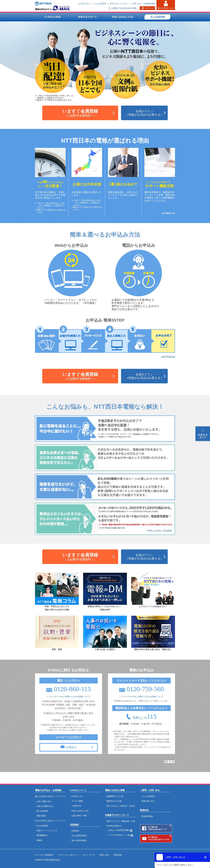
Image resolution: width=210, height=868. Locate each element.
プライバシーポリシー (68, 855)
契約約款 (118, 855)
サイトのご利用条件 (44, 855)
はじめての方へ (84, 4)
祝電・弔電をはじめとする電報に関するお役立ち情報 (57, 606)
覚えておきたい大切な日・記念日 (121, 806)
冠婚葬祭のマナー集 (115, 796)
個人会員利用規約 (79, 840)
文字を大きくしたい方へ (119, 4)
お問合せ (71, 747)
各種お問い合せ (148, 801)
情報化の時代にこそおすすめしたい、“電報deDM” (105, 606)
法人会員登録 (42, 826)
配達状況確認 (150, 4)
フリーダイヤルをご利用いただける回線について (69, 696)
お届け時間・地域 (79, 816)
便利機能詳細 (168, 213)
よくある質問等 (100, 4)
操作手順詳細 (168, 357)
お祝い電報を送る (44, 801)
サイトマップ (89, 855)
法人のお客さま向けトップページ (50, 821)
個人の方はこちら (166, 8)
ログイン (149, 8)
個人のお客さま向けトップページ (50, 796)
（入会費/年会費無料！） (80, 113)
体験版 (39, 840)
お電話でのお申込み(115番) (124, 8)
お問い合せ (137, 4)
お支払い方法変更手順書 (118, 830)
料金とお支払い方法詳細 (160, 531)
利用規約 (75, 831)
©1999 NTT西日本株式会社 (47, 860)
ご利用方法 (76, 806)
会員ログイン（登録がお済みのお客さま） (144, 113)
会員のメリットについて (47, 830)
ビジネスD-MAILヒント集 (119, 835)
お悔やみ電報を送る (45, 806)
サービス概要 (77, 801)
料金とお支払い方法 (80, 811)
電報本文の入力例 (114, 801)
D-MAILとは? (77, 796)
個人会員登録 (42, 811)
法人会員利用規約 (79, 836)
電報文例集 (41, 816)
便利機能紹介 (42, 835)
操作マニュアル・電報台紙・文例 (121, 821)
